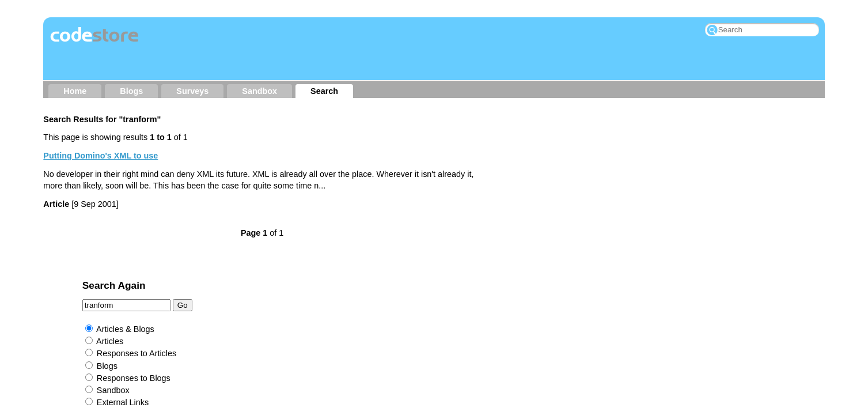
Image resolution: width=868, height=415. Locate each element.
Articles (524, 175)
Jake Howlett (405, 299)
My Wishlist (592, 279)
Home (75, 91)
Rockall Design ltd (474, 299)
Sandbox (259, 91)
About (267, 279)
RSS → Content (433, 279)
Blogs (131, 91)
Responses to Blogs (548, 212)
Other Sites (364, 279)
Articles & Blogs (539, 163)
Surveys (192, 91)
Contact (310, 279)
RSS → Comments (517, 279)
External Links (537, 236)
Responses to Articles (551, 188)
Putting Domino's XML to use (101, 156)
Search (324, 91)
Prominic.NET (398, 315)
